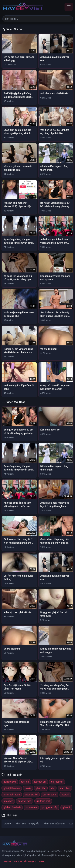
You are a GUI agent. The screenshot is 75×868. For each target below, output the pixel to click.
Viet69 (7, 824)
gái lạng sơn (10, 782)
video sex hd (31, 795)
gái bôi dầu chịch (12, 808)
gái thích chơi (43, 801)
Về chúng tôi (30, 861)
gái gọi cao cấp (50, 808)
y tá (53, 788)
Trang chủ (7, 861)
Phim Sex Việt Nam (54, 824)
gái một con (57, 782)
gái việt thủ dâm (12, 788)
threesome (31, 808)
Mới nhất (18, 861)
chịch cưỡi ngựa (12, 795)
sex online (65, 788)
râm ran (25, 782)
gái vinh (66, 808)
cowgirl (65, 795)
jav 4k (28, 788)
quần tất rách (25, 801)
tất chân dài (40, 782)
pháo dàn (41, 788)
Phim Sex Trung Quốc (27, 824)
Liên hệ (41, 861)
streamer (8, 801)
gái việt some (50, 795)
